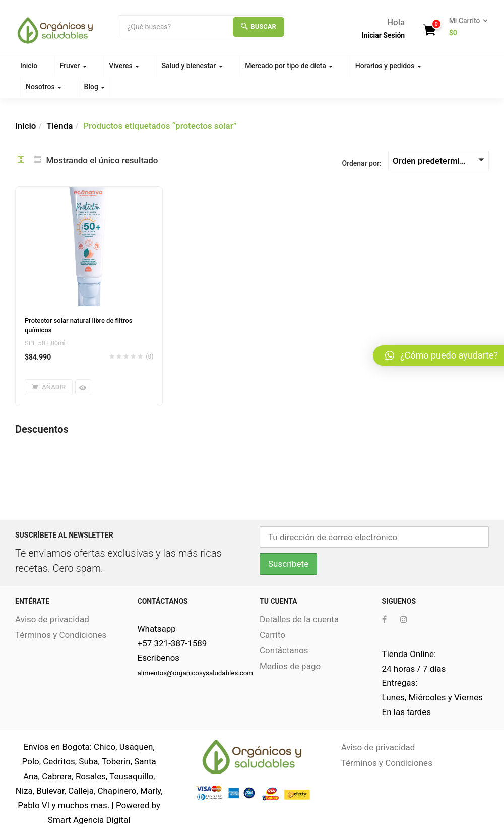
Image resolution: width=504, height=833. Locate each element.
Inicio (29, 66)
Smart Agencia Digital (89, 820)
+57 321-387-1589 (172, 643)
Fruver (73, 66)
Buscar (258, 26)
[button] (465, 27)
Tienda (59, 126)
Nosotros (44, 87)
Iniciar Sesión (384, 35)
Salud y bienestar (192, 66)
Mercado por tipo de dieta (289, 66)
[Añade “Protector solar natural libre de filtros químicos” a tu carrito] (49, 387)
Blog (95, 87)
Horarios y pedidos (388, 66)
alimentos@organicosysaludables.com (196, 673)
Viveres (124, 66)
